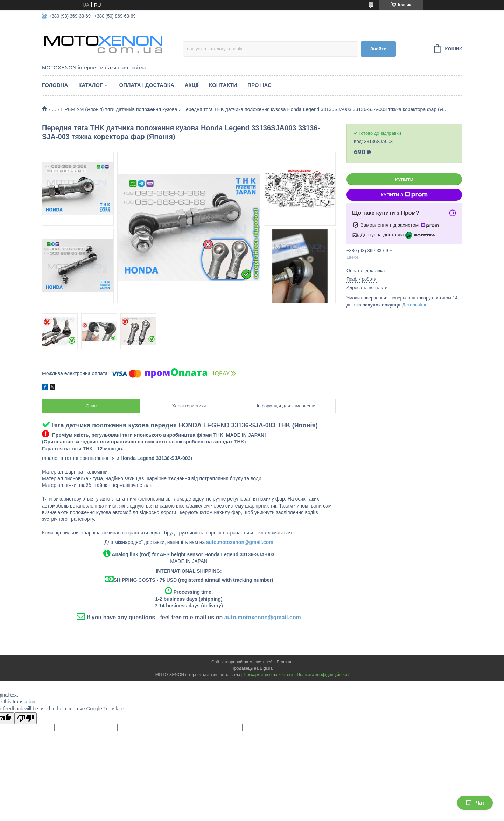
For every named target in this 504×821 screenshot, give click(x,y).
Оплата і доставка (146, 85)
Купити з (404, 195)
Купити (404, 180)
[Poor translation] (26, 718)
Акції (192, 85)
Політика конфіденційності (323, 675)
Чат (475, 803)
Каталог (90, 85)
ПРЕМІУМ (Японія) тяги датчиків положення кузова (119, 109)
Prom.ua (285, 662)
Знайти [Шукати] (379, 49)
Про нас (260, 85)
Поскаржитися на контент (268, 675)
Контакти (223, 85)
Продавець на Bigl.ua (252, 668)
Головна (55, 85)
